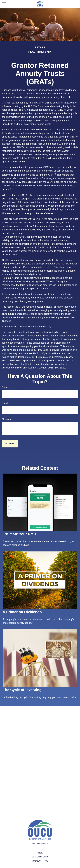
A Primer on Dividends (22, 612)
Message (7, 419)
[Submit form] (10, 444)
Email (5, 403)
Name (5, 387)
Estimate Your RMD (19, 534)
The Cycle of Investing (22, 690)
